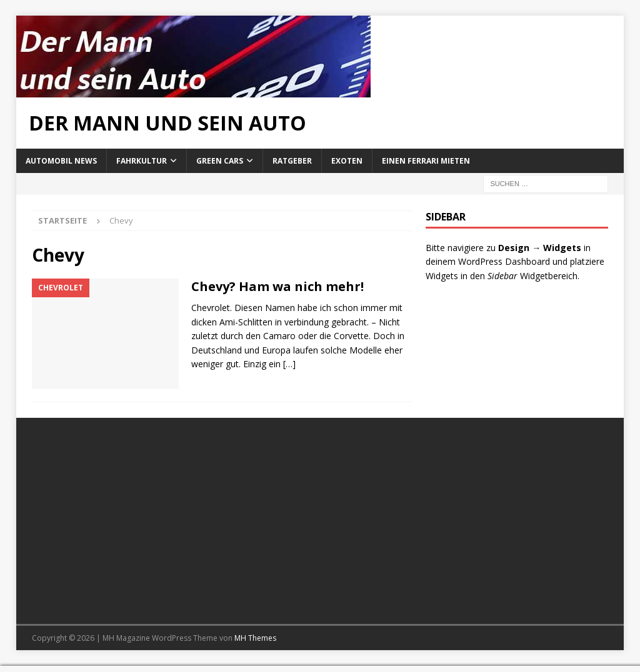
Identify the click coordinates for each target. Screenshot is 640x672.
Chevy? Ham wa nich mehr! (277, 286)
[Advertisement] (172, 521)
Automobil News (61, 161)
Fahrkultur (142, 161)
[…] (289, 364)
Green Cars (220, 161)
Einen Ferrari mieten (426, 161)
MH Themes (255, 638)
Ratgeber (292, 161)
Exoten (347, 161)
